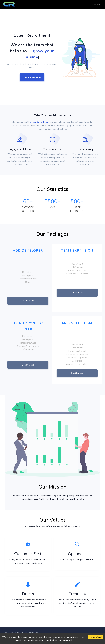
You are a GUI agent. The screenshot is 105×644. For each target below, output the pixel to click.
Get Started (28, 301)
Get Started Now (32, 77)
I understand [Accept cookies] (96, 637)
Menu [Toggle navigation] (97, 5)
